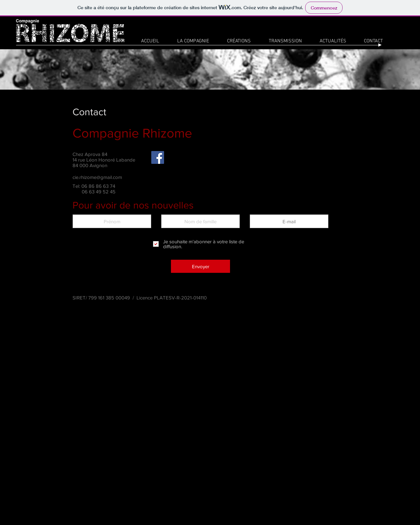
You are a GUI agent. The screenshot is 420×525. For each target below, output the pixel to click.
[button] (239, 41)
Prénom (112, 209)
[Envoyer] (200, 266)
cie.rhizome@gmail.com (97, 177)
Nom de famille (200, 209)
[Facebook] (158, 157)
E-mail (289, 209)
